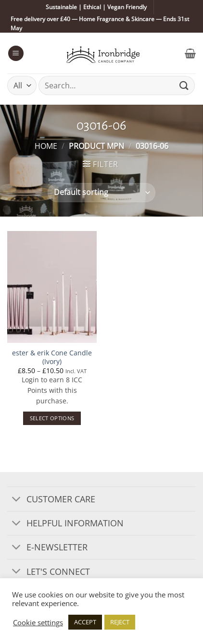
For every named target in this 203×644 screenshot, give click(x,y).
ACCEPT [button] (85, 622)
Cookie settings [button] (38, 622)
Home (46, 146)
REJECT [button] (120, 622)
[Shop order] (101, 193)
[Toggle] (17, 500)
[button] (16, 54)
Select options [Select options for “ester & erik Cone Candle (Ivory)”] (52, 418)
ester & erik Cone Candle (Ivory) (52, 357)
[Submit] (184, 86)
